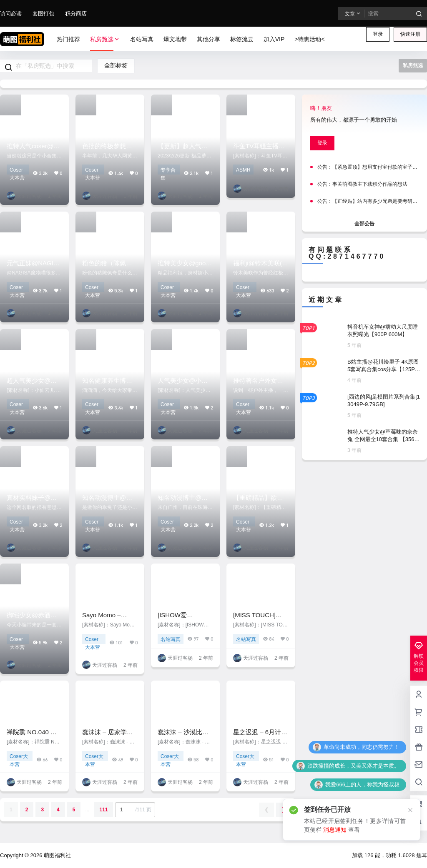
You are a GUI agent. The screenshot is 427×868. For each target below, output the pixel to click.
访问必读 (11, 14)
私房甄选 (105, 39)
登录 (378, 34)
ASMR (243, 170)
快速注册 (410, 34)
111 (103, 810)
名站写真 (171, 639)
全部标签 (116, 65)
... (87, 810)
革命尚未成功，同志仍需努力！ (362, 747)
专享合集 (168, 171)
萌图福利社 (57, 855)
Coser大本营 (17, 171)
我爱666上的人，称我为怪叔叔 (362, 784)
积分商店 (76, 14)
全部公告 (364, 223)
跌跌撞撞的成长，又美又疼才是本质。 (353, 766)
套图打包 (43, 14)
